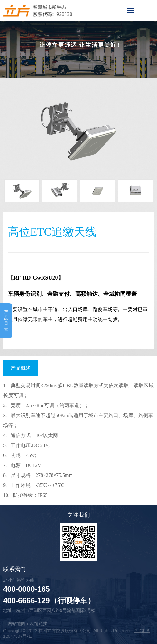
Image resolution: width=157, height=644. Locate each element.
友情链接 (39, 623)
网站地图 (17, 623)
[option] (78, 129)
